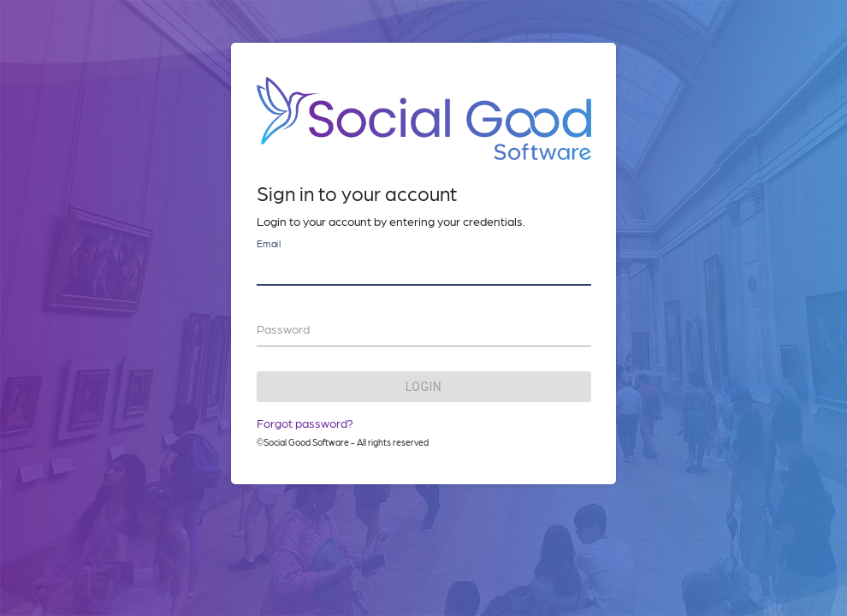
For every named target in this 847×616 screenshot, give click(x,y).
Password (283, 329)
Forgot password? (305, 423)
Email (269, 243)
